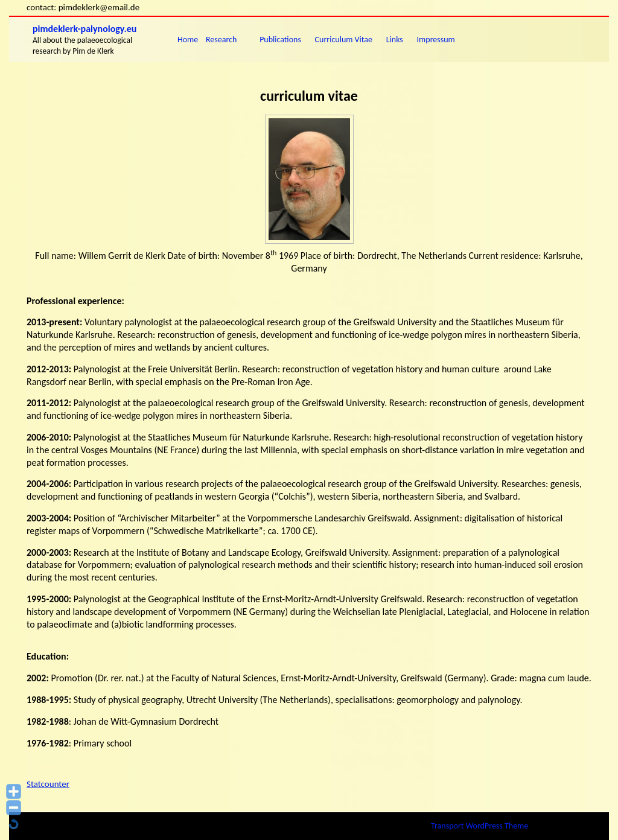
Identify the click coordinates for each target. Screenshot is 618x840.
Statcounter (48, 784)
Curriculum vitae (344, 40)
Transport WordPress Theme (479, 826)
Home (188, 40)
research (221, 40)
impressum (436, 40)
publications (280, 40)
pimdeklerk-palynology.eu (84, 29)
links (395, 40)
